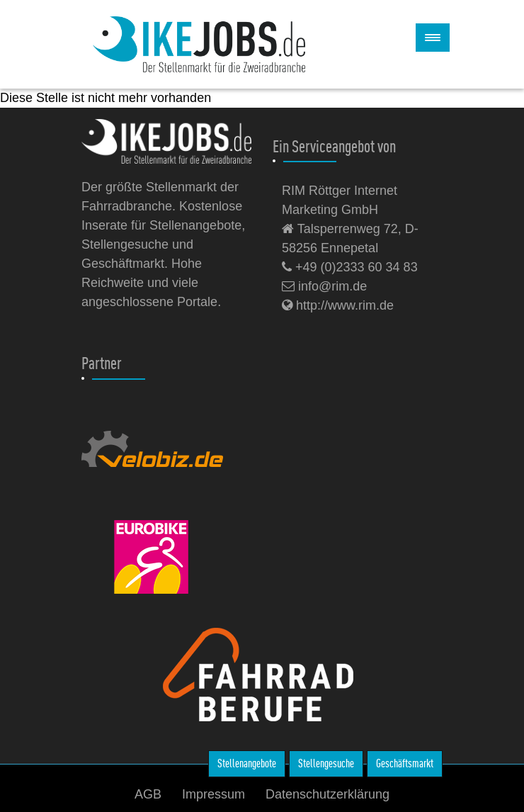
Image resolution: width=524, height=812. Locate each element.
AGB (148, 794)
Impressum (213, 794)
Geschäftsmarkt (405, 763)
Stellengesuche (326, 763)
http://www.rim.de (338, 305)
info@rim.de (324, 286)
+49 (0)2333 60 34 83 (350, 267)
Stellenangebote (247, 763)
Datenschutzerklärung (327, 794)
